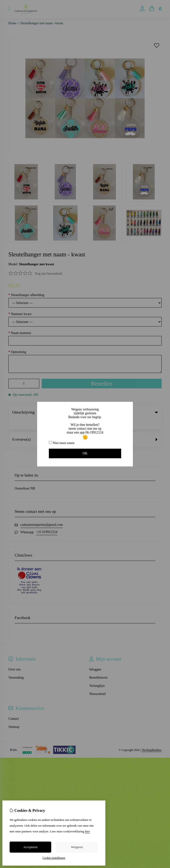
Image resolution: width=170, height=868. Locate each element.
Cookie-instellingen (54, 858)
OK (85, 453)
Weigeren (77, 847)
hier (87, 831)
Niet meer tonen (62, 443)
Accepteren (30, 847)
